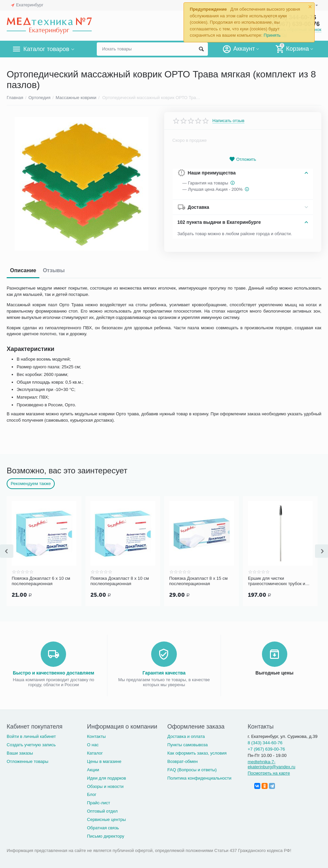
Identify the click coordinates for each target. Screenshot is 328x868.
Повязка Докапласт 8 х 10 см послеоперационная (120, 581)
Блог (92, 794)
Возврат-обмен (183, 761)
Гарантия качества (164, 672)
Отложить (243, 159)
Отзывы (54, 270)
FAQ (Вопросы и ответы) (192, 769)
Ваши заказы (20, 752)
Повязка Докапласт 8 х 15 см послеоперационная (198, 581)
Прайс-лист (99, 802)
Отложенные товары (28, 761)
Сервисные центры (106, 819)
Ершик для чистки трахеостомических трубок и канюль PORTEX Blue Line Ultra (280, 581)
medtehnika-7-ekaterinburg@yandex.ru (271, 764)
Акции (93, 769)
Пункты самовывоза (188, 744)
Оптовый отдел (102, 810)
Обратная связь (103, 827)
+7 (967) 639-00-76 (266, 748)
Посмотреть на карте (269, 772)
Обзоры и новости (105, 786)
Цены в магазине (104, 761)
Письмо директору (106, 835)
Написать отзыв (229, 121)
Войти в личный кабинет (31, 736)
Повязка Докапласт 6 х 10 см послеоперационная (41, 581)
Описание (23, 270)
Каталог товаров (46, 49)
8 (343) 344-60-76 (265, 742)
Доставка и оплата (186, 736)
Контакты (96, 736)
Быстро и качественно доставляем (54, 672)
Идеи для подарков (107, 777)
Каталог (95, 752)
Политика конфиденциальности (200, 777)
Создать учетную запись (31, 744)
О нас (93, 744)
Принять (272, 35)
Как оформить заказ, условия (197, 752)
